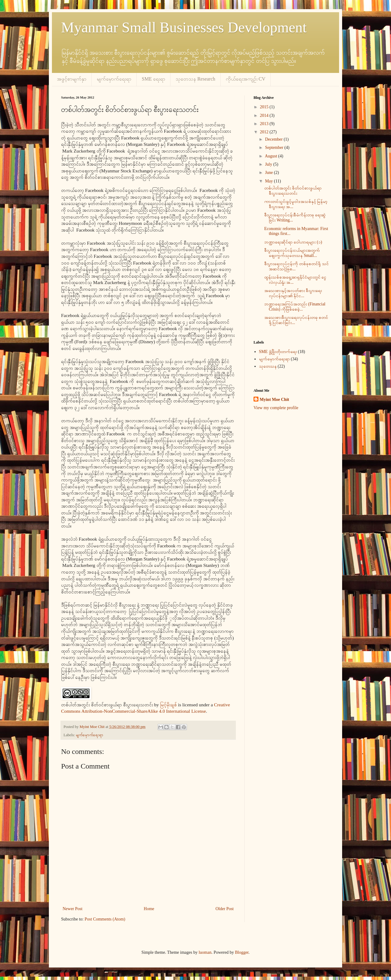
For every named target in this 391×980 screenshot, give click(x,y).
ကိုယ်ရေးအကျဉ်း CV (246, 79)
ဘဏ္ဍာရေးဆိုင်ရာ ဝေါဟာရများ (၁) (293, 242)
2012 (265, 132)
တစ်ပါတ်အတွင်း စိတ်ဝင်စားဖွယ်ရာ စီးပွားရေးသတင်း (293, 191)
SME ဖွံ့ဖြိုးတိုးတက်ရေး (278, 352)
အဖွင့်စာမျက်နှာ (72, 79)
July (269, 164)
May (270, 181)
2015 (265, 107)
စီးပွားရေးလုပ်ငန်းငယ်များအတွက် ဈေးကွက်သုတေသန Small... (292, 253)
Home (149, 909)
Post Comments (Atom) (105, 919)
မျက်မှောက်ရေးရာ (114, 79)
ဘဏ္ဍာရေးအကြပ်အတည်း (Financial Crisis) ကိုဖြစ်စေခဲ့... (295, 307)
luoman (205, 952)
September (275, 148)
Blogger (242, 952)
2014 (265, 115)
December (274, 139)
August (272, 156)
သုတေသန (268, 366)
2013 (265, 124)
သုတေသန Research (195, 79)
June (270, 173)
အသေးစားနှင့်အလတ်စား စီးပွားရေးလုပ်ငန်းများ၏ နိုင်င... (293, 293)
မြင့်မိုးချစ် (168, 705)
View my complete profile (276, 408)
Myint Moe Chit (274, 400)
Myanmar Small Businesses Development (184, 27)
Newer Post (73, 909)
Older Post (225, 909)
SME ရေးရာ (153, 79)
